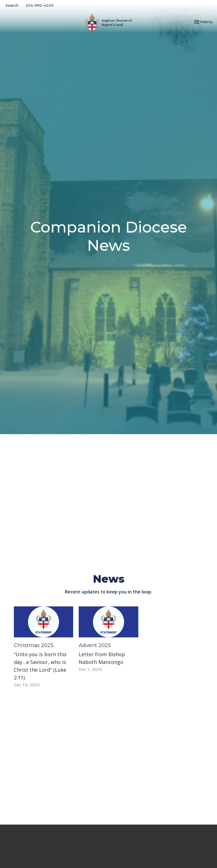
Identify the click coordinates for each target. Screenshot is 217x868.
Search (12, 5)
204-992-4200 (40, 5)
